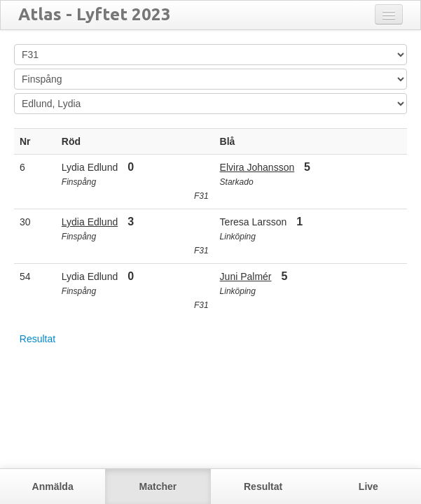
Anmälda (53, 486)
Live (368, 486)
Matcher (158, 486)
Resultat (37, 339)
